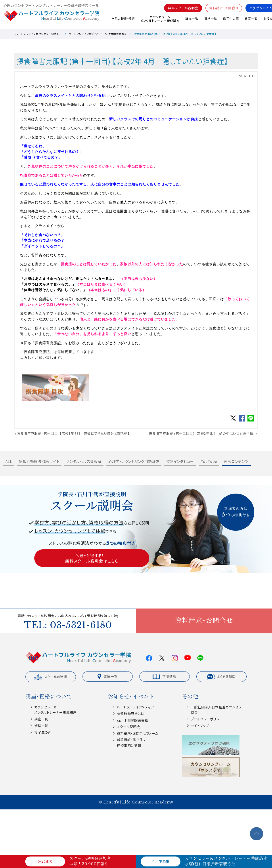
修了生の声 (231, 20)
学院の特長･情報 (123, 20)
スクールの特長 (51, 677)
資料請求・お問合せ (224, 9)
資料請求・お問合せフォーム (138, 733)
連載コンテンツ (236, 461)
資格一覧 (210, 20)
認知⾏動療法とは (130, 713)
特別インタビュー (180, 461)
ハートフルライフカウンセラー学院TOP (39, 34)
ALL (9, 461)
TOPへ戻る (257, 834)
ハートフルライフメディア (84, 34)
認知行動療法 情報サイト (39, 461)
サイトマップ (200, 726)
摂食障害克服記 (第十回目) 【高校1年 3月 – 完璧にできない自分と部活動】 (73, 433)
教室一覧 (251, 20)
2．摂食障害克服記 (116, 34)
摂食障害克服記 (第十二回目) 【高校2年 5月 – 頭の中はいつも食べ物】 (202, 433)
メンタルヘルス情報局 (84, 461)
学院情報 (164, 676)
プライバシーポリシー (207, 719)
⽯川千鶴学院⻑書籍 (132, 720)
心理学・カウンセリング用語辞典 (134, 461)
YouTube (209, 461)
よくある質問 (222, 677)
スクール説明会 (128, 727)
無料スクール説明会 (183, 9)
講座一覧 (192, 20)
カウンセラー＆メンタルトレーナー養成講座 (160, 20)
